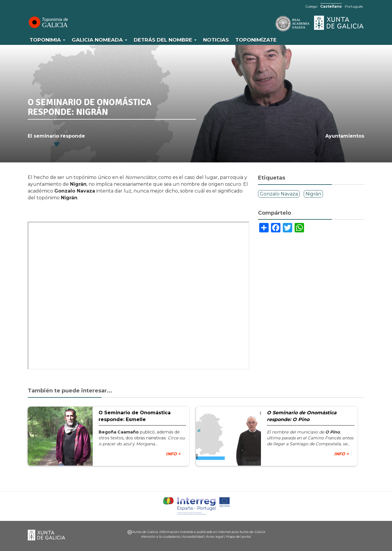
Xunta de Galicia (339, 23)
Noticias (216, 40)
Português (354, 6)
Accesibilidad (193, 537)
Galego (311, 6)
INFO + (173, 454)
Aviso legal (214, 537)
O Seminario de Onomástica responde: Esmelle (135, 416)
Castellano (331, 6)
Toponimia (47, 40)
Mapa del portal (238, 537)
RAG (274, 24)
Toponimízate (256, 40)
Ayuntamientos (345, 136)
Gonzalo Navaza (279, 194)
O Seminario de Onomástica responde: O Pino (302, 416)
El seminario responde (56, 136)
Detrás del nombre (165, 40)
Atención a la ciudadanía (160, 537)
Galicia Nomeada (99, 40)
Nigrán (313, 194)
